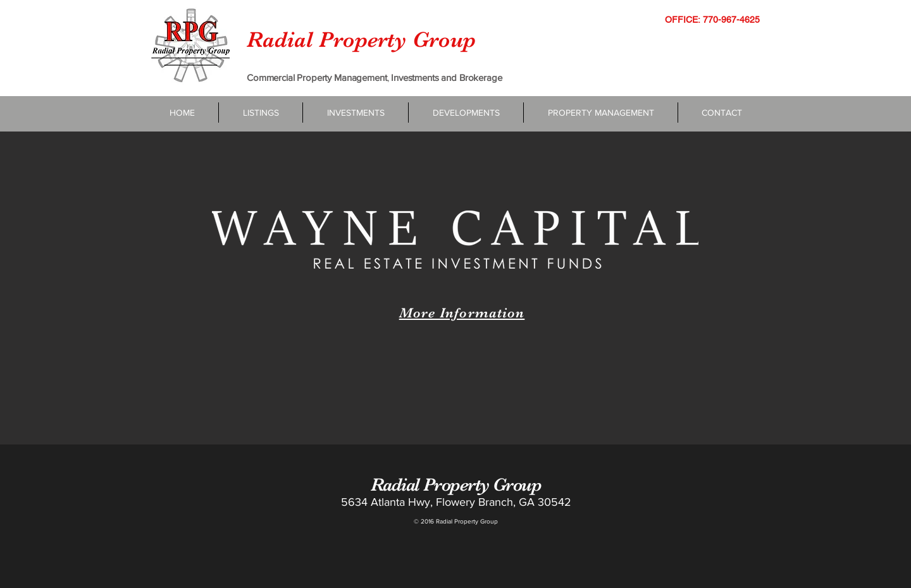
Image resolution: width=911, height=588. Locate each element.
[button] (356, 113)
